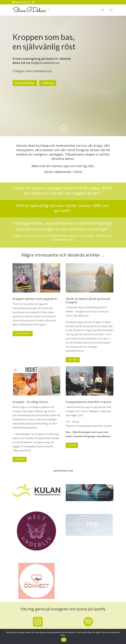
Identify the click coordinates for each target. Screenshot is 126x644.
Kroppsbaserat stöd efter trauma (88, 402)
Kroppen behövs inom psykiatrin (35, 299)
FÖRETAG (48, 82)
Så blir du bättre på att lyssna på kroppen (88, 300)
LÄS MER (73, 360)
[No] (122, 636)
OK (64, 640)
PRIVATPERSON (25, 82)
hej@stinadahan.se (45, 62)
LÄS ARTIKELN (23, 333)
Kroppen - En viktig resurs (30, 402)
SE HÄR (72, 445)
